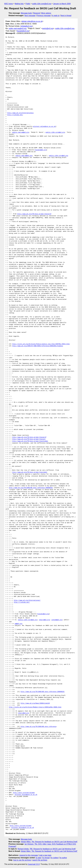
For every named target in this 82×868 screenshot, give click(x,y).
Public (28, 4)
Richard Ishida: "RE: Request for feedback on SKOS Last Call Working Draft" (47, 849)
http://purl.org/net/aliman (24, 793)
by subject (55, 858)
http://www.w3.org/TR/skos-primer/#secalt (29, 439)
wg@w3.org (18, 624)
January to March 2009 (62, 4)
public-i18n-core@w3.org (42, 4)
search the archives (40, 860)
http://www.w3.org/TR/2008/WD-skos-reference (38, 727)
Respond (37, 13)
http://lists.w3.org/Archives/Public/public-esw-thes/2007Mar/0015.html (41, 344)
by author (63, 858)
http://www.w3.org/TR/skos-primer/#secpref (34, 214)
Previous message (44, 16)
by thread (46, 858)
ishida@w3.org (26, 26)
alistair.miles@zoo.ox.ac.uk (32, 21)
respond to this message (29, 855)
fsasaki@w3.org (23, 31)
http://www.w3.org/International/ (21, 113)
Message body (26, 13)
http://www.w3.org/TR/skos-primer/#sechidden (30, 441)
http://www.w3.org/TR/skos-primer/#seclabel (30, 472)
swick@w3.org (48, 28)
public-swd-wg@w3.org (18, 28)
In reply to (56, 16)
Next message (30, 16)
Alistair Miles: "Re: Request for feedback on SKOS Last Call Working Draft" (49, 842)
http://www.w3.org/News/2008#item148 (35, 703)
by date (38, 858)
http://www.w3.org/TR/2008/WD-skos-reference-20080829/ (31, 488)
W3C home (9, 4)
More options (46, 13)
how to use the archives (22, 860)
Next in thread (66, 16)
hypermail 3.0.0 (34, 864)
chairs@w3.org (44, 620)
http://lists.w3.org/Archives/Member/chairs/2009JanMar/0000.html (35, 707)
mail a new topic (45, 855)
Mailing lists (19, 4)
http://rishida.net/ (15, 115)
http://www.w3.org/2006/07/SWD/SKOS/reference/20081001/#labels (38, 346)
